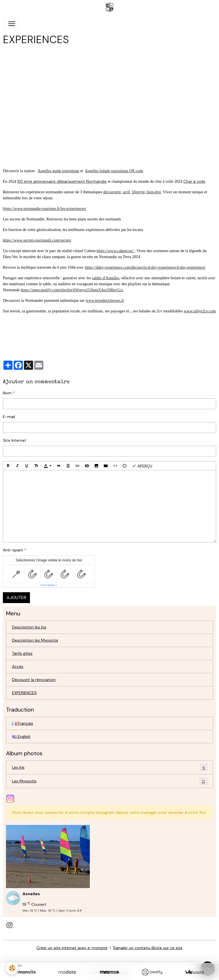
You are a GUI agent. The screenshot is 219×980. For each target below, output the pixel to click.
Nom (7, 393)
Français (23, 723)
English (21, 736)
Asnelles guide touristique (58, 171)
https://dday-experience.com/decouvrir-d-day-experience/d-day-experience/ (145, 267)
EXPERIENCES (24, 693)
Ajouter (16, 598)
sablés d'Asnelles (106, 278)
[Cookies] (12, 968)
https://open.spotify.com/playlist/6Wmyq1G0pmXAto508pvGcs (72, 290)
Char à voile (194, 181)
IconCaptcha (48, 585)
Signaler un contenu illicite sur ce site (148, 948)
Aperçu (142, 466)
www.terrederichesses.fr (105, 301)
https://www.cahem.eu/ (115, 251)
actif (126, 192)
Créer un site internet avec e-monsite (72, 948)
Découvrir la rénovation (34, 680)
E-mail (9, 417)
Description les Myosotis (35, 640)
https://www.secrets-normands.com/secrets (37, 240)
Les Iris (109, 767)
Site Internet (15, 440)
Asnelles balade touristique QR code (114, 171)
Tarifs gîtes (22, 653)
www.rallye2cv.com (200, 311)
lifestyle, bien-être (147, 192)
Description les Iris (29, 627)
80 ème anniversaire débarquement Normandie (62, 181)
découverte (112, 192)
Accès (18, 666)
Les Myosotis (109, 781)
